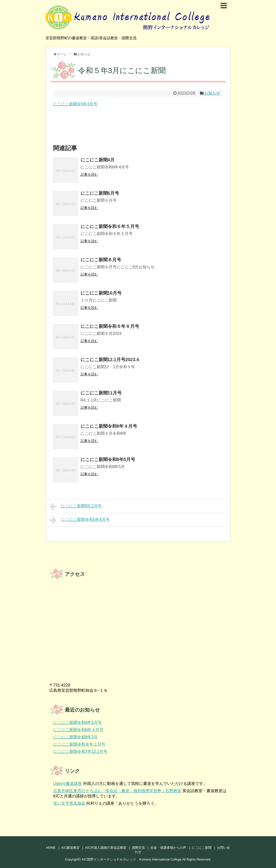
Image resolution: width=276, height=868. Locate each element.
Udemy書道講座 (68, 784)
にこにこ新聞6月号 (100, 193)
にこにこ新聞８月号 (101, 260)
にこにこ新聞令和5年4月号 (80, 520)
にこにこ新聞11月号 (101, 393)
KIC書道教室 (70, 848)
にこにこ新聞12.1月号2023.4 (110, 360)
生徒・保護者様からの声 (168, 848)
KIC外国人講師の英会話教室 (106, 848)
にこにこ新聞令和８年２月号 (79, 744)
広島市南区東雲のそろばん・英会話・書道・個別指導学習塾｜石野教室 (117, 791)
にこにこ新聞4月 (98, 160)
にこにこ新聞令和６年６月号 (110, 326)
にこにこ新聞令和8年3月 (76, 737)
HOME (51, 848)
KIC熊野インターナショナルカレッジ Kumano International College (132, 859)
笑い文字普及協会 (69, 803)
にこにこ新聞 (202, 848)
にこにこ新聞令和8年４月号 (109, 426)
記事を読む (89, 174)
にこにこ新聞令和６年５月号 (110, 227)
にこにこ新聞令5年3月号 (75, 104)
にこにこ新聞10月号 (101, 293)
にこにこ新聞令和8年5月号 (108, 460)
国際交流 (138, 848)
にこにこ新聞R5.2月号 (76, 507)
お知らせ (212, 93)
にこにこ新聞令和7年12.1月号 (80, 751)
